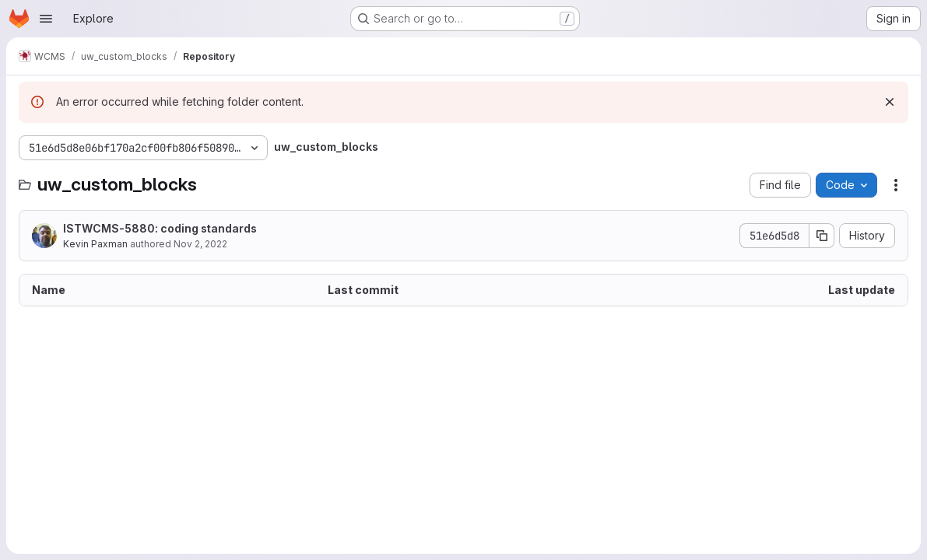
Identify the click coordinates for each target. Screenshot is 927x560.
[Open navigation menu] (46, 19)
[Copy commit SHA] (822, 236)
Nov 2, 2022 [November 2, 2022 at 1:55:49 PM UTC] (200, 244)
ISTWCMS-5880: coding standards (160, 228)
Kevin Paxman (95, 244)
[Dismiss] (890, 102)
